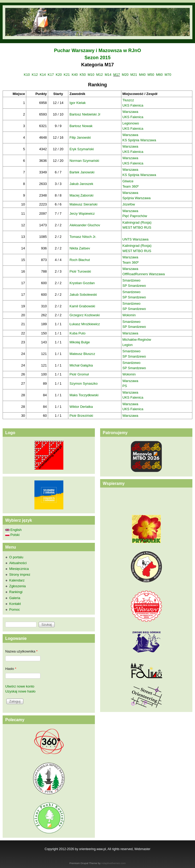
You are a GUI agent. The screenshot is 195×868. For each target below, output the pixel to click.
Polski (12, 535)
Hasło (11, 669)
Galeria (15, 598)
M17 (117, 75)
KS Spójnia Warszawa (139, 140)
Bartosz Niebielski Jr (85, 114)
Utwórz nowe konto (20, 686)
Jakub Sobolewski (83, 295)
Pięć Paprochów (135, 216)
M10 (91, 75)
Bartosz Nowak (81, 126)
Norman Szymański (84, 161)
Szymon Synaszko (83, 383)
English (13, 530)
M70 (168, 75)
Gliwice (128, 181)
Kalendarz (17, 580)
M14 (108, 75)
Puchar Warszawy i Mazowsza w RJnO (97, 51)
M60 (159, 75)
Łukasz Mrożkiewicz (85, 324)
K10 (27, 75)
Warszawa (130, 112)
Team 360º (131, 186)
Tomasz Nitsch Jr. (83, 237)
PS (125, 386)
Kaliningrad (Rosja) (137, 222)
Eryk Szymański (81, 149)
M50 (151, 75)
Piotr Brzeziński (81, 416)
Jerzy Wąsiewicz (82, 214)
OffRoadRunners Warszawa (144, 274)
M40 (142, 75)
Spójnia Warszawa (137, 198)
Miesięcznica (19, 569)
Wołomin (129, 315)
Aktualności (18, 563)
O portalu (16, 557)
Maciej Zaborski (81, 195)
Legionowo (131, 123)
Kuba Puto (77, 333)
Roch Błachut (79, 260)
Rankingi (16, 592)
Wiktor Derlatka (81, 407)
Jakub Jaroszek (81, 184)
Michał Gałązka (81, 365)
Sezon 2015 (97, 58)
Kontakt (15, 604)
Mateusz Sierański (83, 204)
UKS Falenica (133, 105)
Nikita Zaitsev (80, 248)
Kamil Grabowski (82, 306)
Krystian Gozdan (82, 283)
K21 (67, 75)
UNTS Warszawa (135, 239)
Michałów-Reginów (137, 340)
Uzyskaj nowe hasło (20, 691)
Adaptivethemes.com (113, 863)
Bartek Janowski (82, 172)
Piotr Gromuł (79, 374)
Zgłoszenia (17, 586)
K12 (35, 75)
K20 (59, 75)
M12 (99, 75)
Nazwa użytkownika (21, 651)
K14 (43, 75)
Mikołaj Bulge (79, 342)
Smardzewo (132, 280)
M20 (125, 75)
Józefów (129, 204)
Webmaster (142, 849)
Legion (128, 345)
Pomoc (14, 609)
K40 (75, 75)
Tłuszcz (128, 100)
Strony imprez (20, 575)
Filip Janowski (80, 137)
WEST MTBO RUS (137, 227)
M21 (134, 75)
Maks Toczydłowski (84, 395)
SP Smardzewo (134, 286)
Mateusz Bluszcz (82, 354)
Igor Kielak (77, 103)
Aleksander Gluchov (85, 225)
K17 (51, 75)
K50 (83, 75)
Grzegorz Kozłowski (84, 315)
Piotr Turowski (80, 271)
